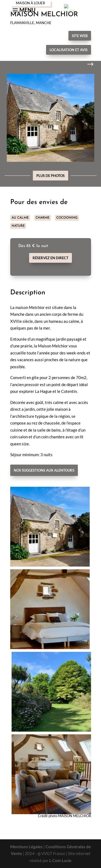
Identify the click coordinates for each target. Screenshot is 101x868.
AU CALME (20, 218)
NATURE (18, 226)
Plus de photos (50, 176)
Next (86, 64)
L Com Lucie (60, 860)
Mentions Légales (26, 847)
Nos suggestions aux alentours (44, 470)
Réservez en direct (50, 258)
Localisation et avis (69, 50)
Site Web (80, 36)
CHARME (43, 218)
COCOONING (67, 218)
